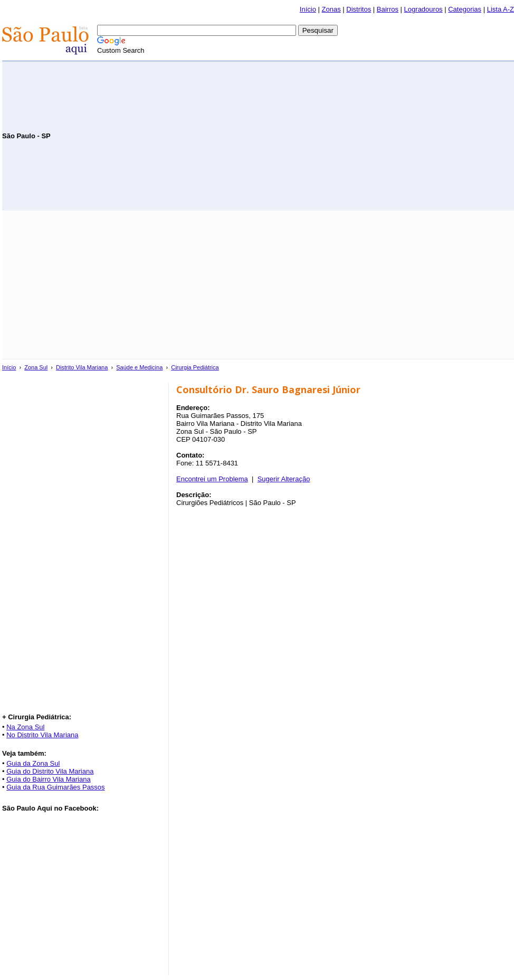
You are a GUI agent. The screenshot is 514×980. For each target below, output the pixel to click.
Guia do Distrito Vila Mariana (50, 771)
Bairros (388, 9)
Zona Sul (36, 367)
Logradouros (423, 9)
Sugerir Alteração (284, 479)
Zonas (331, 9)
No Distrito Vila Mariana (42, 735)
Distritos (359, 9)
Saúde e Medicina (139, 367)
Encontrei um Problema (212, 479)
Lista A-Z (501, 9)
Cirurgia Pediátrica (195, 367)
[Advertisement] (391, 135)
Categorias (465, 9)
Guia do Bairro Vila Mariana (48, 779)
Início (308, 9)
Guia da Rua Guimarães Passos (55, 787)
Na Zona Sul (25, 727)
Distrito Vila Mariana (82, 367)
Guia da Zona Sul (33, 763)
